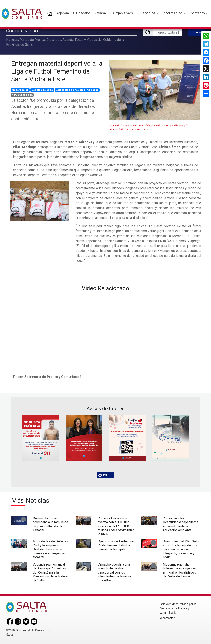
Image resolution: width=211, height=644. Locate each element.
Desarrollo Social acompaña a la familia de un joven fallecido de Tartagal (50, 524)
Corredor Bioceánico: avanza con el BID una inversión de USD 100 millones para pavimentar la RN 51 (116, 526)
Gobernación (20, 90)
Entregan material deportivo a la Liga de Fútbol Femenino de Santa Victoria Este (57, 71)
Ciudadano (82, 13)
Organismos (123, 13)
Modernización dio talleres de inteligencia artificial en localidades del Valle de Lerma (179, 570)
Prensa (100, 13)
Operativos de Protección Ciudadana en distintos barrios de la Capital (116, 545)
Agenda (63, 13)
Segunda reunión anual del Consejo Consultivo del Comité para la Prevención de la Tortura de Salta (50, 572)
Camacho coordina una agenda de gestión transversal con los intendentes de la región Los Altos (115, 572)
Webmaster (167, 618)
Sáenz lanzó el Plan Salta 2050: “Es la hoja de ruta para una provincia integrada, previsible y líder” (181, 549)
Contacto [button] (197, 13)
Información (173, 13)
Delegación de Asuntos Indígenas (77, 90)
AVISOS (105, 475)
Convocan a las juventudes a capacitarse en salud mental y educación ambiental (181, 524)
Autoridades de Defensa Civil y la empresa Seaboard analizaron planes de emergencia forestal (50, 549)
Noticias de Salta (42, 90)
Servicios (148, 13)
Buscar (197, 32)
